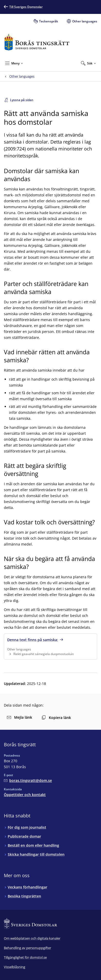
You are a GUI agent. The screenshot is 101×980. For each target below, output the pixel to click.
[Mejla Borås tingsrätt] (28, 780)
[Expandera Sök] (88, 63)
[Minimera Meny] (14, 63)
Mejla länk (20, 717)
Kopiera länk (56, 718)
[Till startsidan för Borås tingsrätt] (37, 42)
